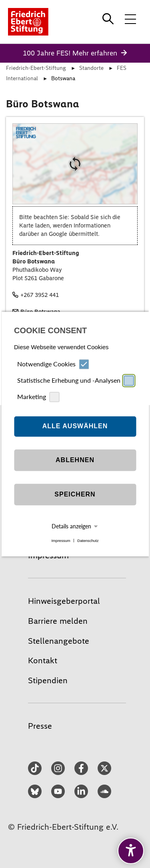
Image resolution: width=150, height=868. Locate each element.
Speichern (75, 495)
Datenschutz (88, 541)
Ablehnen (75, 460)
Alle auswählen (75, 426)
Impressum (61, 541)
